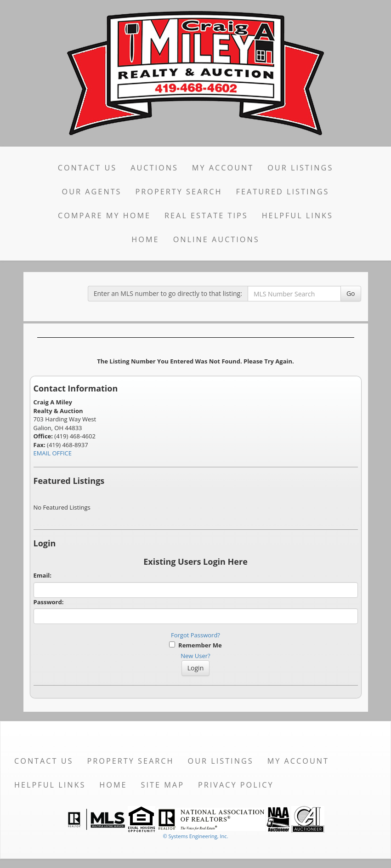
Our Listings (300, 168)
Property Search (179, 192)
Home (145, 239)
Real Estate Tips (206, 216)
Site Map (163, 785)
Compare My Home (104, 216)
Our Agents (92, 192)
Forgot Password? (195, 635)
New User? (195, 656)
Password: (49, 602)
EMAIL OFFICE (53, 453)
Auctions (154, 168)
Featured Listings (283, 192)
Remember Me (195, 645)
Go (351, 293)
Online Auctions (216, 239)
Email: (43, 575)
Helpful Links (297, 216)
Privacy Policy (236, 785)
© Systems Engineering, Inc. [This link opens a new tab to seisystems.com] (195, 836)
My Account (223, 168)
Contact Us (88, 168)
